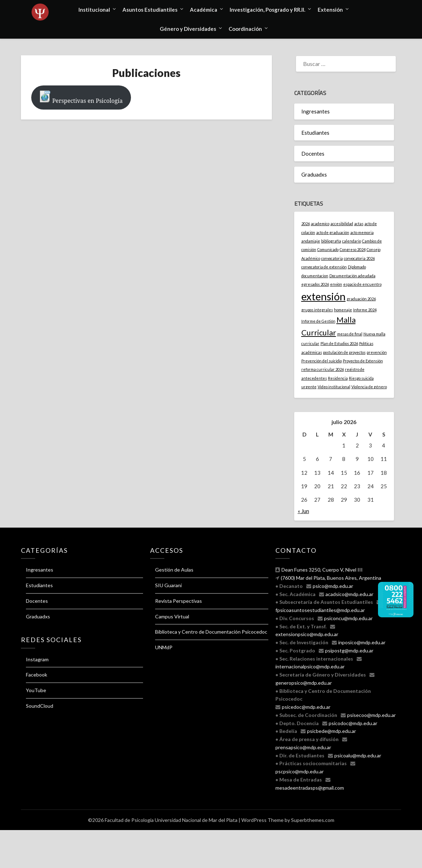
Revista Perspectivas (179, 601)
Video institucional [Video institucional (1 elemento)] (334, 387)
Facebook (37, 675)
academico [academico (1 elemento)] (320, 224)
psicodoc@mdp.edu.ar (353, 723)
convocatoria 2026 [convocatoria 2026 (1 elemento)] (359, 258)
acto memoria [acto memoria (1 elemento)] (362, 232)
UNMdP (164, 647)
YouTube (36, 690)
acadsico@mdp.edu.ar (349, 594)
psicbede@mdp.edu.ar (331, 731)
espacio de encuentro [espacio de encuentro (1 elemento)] (362, 284)
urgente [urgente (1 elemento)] (309, 387)
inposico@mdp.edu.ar (362, 642)
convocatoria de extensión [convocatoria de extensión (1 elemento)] (324, 267)
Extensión (330, 10)
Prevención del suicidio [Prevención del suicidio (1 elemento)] (322, 361)
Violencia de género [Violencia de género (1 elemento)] (369, 387)
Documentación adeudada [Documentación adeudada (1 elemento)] (352, 276)
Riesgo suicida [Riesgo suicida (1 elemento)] (361, 378)
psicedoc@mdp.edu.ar (306, 707)
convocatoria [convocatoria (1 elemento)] (332, 258)
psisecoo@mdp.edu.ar (371, 715)
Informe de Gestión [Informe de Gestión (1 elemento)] (318, 321)
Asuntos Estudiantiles (150, 10)
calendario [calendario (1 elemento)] (352, 241)
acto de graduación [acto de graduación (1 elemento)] (333, 232)
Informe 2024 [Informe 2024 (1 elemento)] (365, 310)
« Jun (303, 511)
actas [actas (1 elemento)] (359, 224)
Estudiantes (315, 133)
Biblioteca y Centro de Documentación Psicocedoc (211, 632)
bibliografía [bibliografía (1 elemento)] (331, 241)
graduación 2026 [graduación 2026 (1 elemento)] (361, 299)
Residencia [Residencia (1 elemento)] (338, 378)
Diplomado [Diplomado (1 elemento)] (357, 267)
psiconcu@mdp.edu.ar (348, 618)
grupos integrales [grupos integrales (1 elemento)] (317, 310)
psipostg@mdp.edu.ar (349, 650)
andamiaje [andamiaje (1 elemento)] (311, 241)
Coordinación (245, 29)
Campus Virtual (172, 616)
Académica (204, 10)
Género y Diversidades (188, 29)
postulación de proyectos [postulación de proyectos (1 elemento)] (344, 352)
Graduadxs (314, 174)
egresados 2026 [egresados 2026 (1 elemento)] (315, 284)
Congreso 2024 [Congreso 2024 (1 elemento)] (353, 249)
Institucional (94, 10)
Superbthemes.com (313, 820)
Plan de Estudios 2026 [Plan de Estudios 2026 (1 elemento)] (339, 343)
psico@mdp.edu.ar (333, 586)
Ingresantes (316, 111)
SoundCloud (40, 706)
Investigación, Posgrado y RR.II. (267, 10)
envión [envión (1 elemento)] (336, 284)
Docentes (313, 154)
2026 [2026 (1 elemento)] (306, 224)
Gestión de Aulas (174, 570)
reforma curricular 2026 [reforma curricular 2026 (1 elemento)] (323, 369)
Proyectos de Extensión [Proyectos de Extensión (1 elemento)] (363, 361)
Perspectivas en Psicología (81, 97)
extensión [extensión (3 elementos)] (324, 296)
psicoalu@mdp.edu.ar (358, 755)
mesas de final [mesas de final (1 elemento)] (350, 334)
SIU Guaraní (168, 585)
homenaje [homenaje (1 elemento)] (343, 310)
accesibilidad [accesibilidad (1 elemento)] (342, 224)
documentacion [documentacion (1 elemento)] (315, 276)
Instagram (37, 659)
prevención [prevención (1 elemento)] (377, 352)
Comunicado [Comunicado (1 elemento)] (328, 249)
